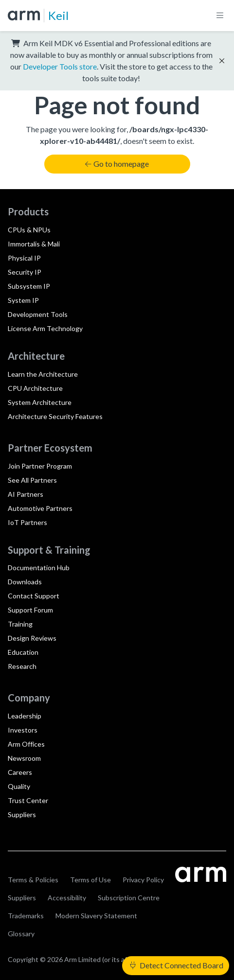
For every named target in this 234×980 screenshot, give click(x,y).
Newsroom (24, 758)
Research (22, 666)
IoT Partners (27, 522)
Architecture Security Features (55, 416)
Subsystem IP (29, 286)
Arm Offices (26, 744)
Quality (19, 786)
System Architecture (40, 402)
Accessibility (67, 898)
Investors (23, 730)
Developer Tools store (60, 66)
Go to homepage (117, 164)
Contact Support (34, 596)
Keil (58, 15)
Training (20, 624)
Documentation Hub (39, 568)
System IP (23, 300)
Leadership (25, 716)
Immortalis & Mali (34, 244)
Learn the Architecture (43, 374)
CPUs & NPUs (29, 230)
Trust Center (28, 800)
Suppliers (22, 814)
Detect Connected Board (177, 965)
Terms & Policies (33, 880)
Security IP (25, 272)
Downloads (25, 582)
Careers (20, 772)
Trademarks (26, 916)
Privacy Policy (143, 880)
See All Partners (32, 480)
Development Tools (38, 314)
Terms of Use (90, 880)
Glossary (21, 934)
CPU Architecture (35, 388)
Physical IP (24, 258)
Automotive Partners (40, 508)
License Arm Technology (45, 328)
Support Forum (30, 610)
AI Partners (26, 494)
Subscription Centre (129, 898)
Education (23, 652)
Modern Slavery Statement (96, 916)
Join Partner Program (40, 466)
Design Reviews (32, 638)
